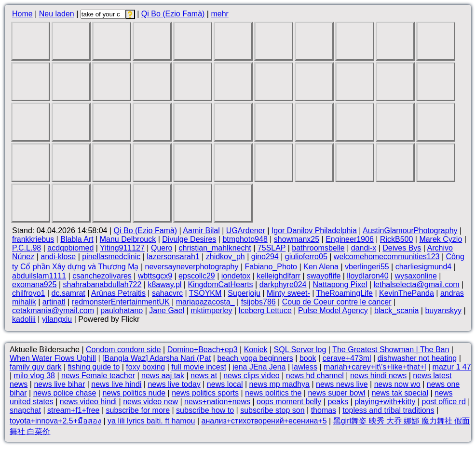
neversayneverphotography (192, 267)
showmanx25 (297, 239)
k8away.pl (164, 284)
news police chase (65, 393)
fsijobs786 (258, 302)
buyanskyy (443, 310)
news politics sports (205, 393)
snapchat (25, 410)
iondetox (236, 276)
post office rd (443, 402)
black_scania (397, 310)
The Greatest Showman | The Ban (391, 350)
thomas (324, 410)
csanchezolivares (102, 276)
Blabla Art (77, 239)
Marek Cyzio (441, 239)
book (308, 358)
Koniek (256, 350)
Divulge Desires (189, 239)
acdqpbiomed (70, 248)
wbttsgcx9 (155, 276)
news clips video (252, 376)
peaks (338, 402)
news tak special (400, 393)
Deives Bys (402, 248)
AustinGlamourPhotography (410, 231)
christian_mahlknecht (215, 248)
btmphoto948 (245, 239)
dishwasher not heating (417, 358)
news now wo (397, 384)
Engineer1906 (350, 239)
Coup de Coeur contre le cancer (337, 302)
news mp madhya (279, 384)
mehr (219, 14)
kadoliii (24, 319)
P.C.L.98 (27, 248)
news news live (342, 384)
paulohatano (122, 310)
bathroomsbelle (318, 248)
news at (204, 376)
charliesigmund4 (424, 267)
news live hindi (116, 384)
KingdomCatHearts (220, 284)
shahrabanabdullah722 (102, 284)
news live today (174, 384)
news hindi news (378, 376)
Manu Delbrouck (128, 239)
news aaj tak (163, 376)
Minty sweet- (288, 293)
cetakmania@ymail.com (53, 310)
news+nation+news (217, 402)
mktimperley (211, 310)
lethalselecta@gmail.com (417, 284)
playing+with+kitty (385, 402)
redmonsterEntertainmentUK (121, 302)
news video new (150, 402)
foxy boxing (145, 367)
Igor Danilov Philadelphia (314, 231)
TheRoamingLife (345, 293)
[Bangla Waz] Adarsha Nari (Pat (156, 358)
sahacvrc (167, 293)
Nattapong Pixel (340, 284)
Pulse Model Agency (333, 310)
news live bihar (59, 384)
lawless (305, 367)
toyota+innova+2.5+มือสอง (55, 421)
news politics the (273, 393)
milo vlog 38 (34, 376)
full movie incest (199, 367)
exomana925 (34, 284)
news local (225, 384)
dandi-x (364, 248)
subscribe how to (205, 410)
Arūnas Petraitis (118, 293)
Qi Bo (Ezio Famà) (173, 14)
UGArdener (246, 231)
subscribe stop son (272, 410)
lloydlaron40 (367, 276)
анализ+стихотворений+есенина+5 (264, 421)
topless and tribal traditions (388, 410)
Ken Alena (321, 267)
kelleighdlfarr (279, 276)
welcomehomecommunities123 (387, 257)
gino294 (265, 257)
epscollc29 (197, 276)
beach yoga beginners (255, 358)
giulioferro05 (306, 257)
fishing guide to (94, 367)
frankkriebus (33, 239)
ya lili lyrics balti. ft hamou (151, 421)
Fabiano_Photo (271, 267)
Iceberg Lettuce (265, 310)
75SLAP (272, 248)
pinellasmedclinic (111, 257)
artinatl (54, 302)
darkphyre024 (283, 284)
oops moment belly (289, 402)
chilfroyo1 (28, 293)
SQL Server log (300, 350)
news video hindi (88, 402)
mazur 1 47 (452, 367)
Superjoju (244, 293)
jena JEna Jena (259, 367)
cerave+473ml (347, 358)
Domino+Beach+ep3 (203, 350)
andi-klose (58, 257)
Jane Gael (167, 310)
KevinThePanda (407, 293)
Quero (162, 248)
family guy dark (36, 367)
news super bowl (336, 393)
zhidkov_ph (225, 257)
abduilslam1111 (39, 276)
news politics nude (134, 393)
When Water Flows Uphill (53, 358)
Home (22, 14)
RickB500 (396, 239)
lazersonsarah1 (173, 257)
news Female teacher (98, 376)
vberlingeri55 (367, 267)
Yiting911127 (122, 248)
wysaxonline (416, 276)
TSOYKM (205, 293)
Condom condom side (123, 350)
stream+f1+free (74, 410)
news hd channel (315, 376)
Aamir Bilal (201, 231)
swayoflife (324, 276)
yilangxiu (57, 319)
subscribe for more (138, 410)
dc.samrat (68, 293)
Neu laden (57, 14)
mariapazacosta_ (205, 302)
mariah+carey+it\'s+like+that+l (375, 367)
